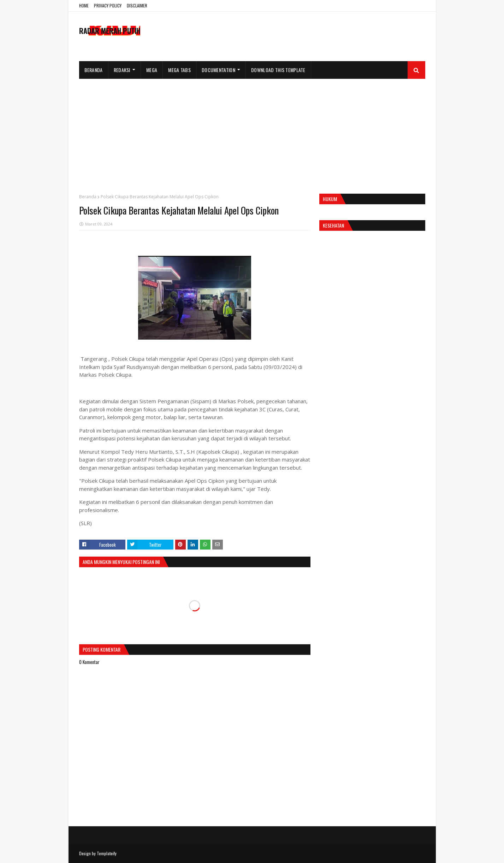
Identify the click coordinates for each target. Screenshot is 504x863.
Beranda (88, 197)
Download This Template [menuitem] (278, 70)
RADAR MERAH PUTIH (110, 31)
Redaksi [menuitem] (122, 70)
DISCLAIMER (137, 5)
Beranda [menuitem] (94, 70)
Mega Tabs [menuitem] (179, 70)
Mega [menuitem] (152, 70)
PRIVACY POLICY (108, 5)
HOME (84, 5)
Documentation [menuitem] (218, 70)
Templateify (107, 853)
